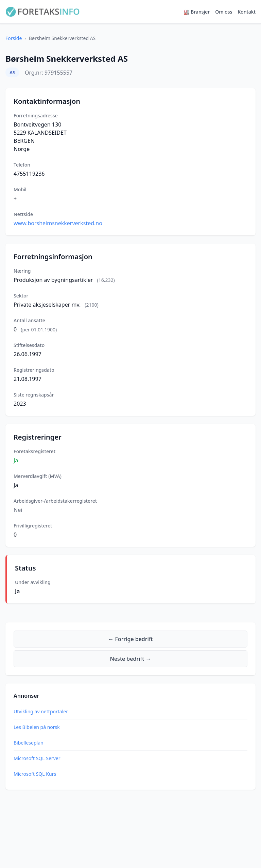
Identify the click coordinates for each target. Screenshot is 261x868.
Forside (14, 38)
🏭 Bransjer (197, 12)
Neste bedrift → (131, 659)
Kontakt (247, 12)
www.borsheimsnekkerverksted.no (58, 223)
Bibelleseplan (29, 743)
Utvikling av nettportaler (41, 711)
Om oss (224, 12)
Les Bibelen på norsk (37, 727)
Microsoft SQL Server (37, 758)
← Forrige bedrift (130, 639)
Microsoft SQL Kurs (35, 774)
